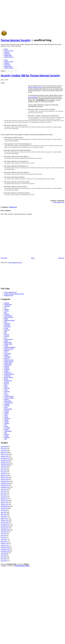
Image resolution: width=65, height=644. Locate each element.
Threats (6, 420)
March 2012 (4, 518)
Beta (6, 312)
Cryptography (8, 316)
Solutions (7, 404)
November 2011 (5, 526)
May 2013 (4, 495)
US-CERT (7, 428)
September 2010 (5, 551)
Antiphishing (8, 304)
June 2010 (4, 557)
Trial (6, 425)
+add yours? (13, 207)
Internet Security (9, 349)
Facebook (7, 330)
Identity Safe (8, 342)
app (5, 308)
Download (7, 54)
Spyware (7, 411)
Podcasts (7, 52)
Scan (6, 393)
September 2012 (5, 506)
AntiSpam (7, 306)
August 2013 (4, 489)
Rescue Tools (8, 380)
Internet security (9, 51)
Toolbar (6, 422)
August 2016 (4, 446)
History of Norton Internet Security (14, 294)
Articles (6, 309)
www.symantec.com (59, 202)
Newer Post (4, 258)
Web (6, 433)
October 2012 (5, 504)
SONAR (7, 406)
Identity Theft (8, 344)
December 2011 (5, 524)
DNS (6, 322)
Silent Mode (8, 401)
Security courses (9, 396)
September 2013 (5, 487)
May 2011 (4, 537)
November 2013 (5, 483)
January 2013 (5, 503)
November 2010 (5, 549)
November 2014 (5, 460)
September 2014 (5, 464)
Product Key (8, 373)
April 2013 (4, 497)
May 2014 (4, 472)
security (6, 395)
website (6, 436)
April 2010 (4, 561)
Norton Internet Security (16, 40)
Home (6, 49)
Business (7, 314)
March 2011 (4, 541)
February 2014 (5, 477)
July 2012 (3, 510)
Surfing (6, 414)
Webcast (7, 434)
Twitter (6, 426)
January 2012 (5, 522)
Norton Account (9, 360)
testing (6, 417)
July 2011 (3, 534)
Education (7, 325)
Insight (6, 346)
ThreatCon (7, 418)
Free (5, 338)
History (6, 341)
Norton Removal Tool (10, 292)
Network (7, 358)
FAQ (6, 331)
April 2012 (4, 516)
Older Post (61, 258)
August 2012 (4, 508)
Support (6, 412)
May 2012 (4, 514)
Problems (7, 369)
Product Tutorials (9, 374)
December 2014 (5, 458)
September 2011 (5, 530)
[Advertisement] (24, 20)
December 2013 (5, 481)
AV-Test (6, 311)
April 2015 (4, 450)
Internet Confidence (10, 347)
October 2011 (5, 528)
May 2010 (4, 559)
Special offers (8, 409)
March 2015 (4, 452)
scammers (7, 392)
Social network (8, 403)
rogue (6, 387)
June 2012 (4, 512)
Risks (6, 385)
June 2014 (4, 470)
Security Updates (9, 398)
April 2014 (4, 474)
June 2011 (4, 535)
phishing (7, 366)
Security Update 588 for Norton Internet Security (30, 75)
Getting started (8, 339)
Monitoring (7, 357)
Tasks (6, 415)
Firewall (7, 336)
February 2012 (5, 520)
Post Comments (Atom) (15, 263)
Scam (6, 390)
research (7, 382)
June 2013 (4, 493)
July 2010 (3, 555)
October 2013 (5, 485)
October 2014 (5, 462)
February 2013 (5, 501)
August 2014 (4, 466)
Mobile (6, 355)
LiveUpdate (8, 354)
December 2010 (5, 547)
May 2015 (4, 448)
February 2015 (5, 454)
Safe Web (7, 388)
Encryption (7, 327)
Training (7, 423)
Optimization (8, 365)
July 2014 (3, 468)
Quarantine (7, 376)
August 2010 (4, 553)
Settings (7, 399)
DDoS (6, 319)
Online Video (8, 55)
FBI (5, 333)
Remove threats (9, 377)
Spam (6, 407)
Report (6, 379)
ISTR (6, 352)
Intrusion (7, 350)
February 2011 (5, 543)
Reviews (7, 384)
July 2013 (3, 491)
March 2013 (4, 499)
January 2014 (5, 479)
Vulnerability (8, 431)
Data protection (9, 317)
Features (7, 335)
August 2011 (4, 532)
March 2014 (4, 475)
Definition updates (9, 320)
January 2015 (5, 456)
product (6, 371)
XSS (6, 439)
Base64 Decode (9, 295)
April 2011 (4, 539)
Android (7, 303)
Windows (7, 437)
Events (6, 328)
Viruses (6, 429)
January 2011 (4, 545)
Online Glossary (9, 57)
